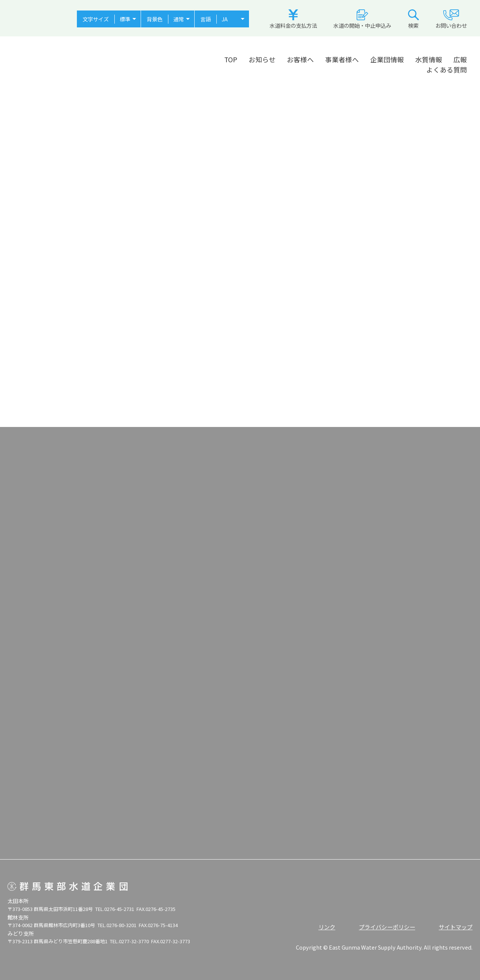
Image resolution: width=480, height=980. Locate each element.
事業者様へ (342, 59)
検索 (413, 19)
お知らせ (262, 59)
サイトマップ (456, 927)
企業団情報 (387, 59)
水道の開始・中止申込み (362, 19)
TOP (231, 59)
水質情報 (429, 59)
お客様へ (300, 59)
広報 (460, 59)
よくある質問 (447, 70)
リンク (327, 927)
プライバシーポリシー (387, 927)
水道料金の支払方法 (293, 19)
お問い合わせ (451, 19)
